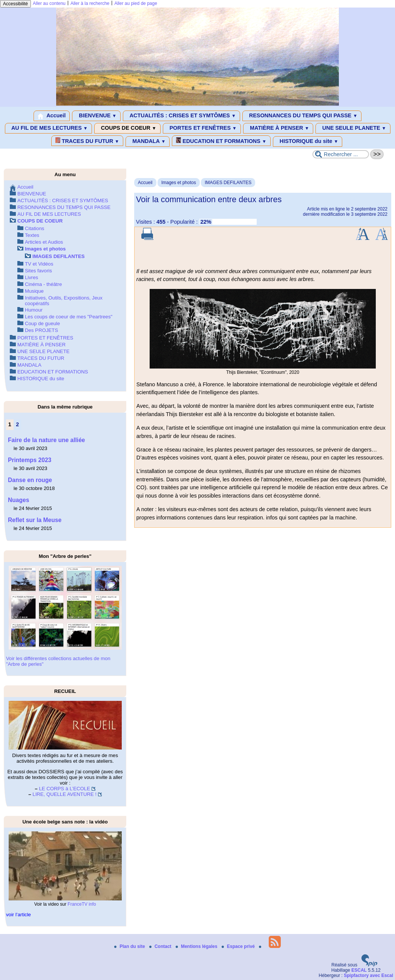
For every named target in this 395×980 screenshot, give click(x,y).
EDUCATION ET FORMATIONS (221, 141)
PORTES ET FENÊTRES (202, 128)
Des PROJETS (41, 330)
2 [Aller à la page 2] (17, 424)
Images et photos (179, 183)
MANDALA (148, 141)
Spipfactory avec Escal (368, 975)
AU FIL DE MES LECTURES (48, 128)
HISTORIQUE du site (308, 141)
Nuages (18, 500)
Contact (161, 946)
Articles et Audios (44, 242)
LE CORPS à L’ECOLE (64, 789)
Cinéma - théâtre (43, 284)
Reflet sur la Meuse (35, 520)
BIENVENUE (96, 116)
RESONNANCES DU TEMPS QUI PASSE (302, 116)
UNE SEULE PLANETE (353, 128)
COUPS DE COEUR (127, 128)
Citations (34, 228)
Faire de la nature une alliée (47, 440)
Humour (34, 310)
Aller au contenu (49, 3)
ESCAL (359, 970)
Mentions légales (197, 946)
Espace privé (239, 946)
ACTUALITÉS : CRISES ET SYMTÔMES (181, 116)
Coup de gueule (42, 323)
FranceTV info (82, 904)
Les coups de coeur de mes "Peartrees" (69, 317)
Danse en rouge (30, 480)
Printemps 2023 (30, 460)
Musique (34, 291)
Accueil (52, 116)
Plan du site (130, 946)
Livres (31, 277)
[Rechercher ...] (341, 154)
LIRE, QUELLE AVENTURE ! (64, 794)
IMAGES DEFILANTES (228, 183)
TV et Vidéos (39, 264)
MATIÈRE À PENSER (278, 128)
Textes (32, 235)
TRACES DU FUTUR (87, 141)
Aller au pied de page (135, 3)
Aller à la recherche (90, 3)
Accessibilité (15, 4)
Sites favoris (38, 271)
